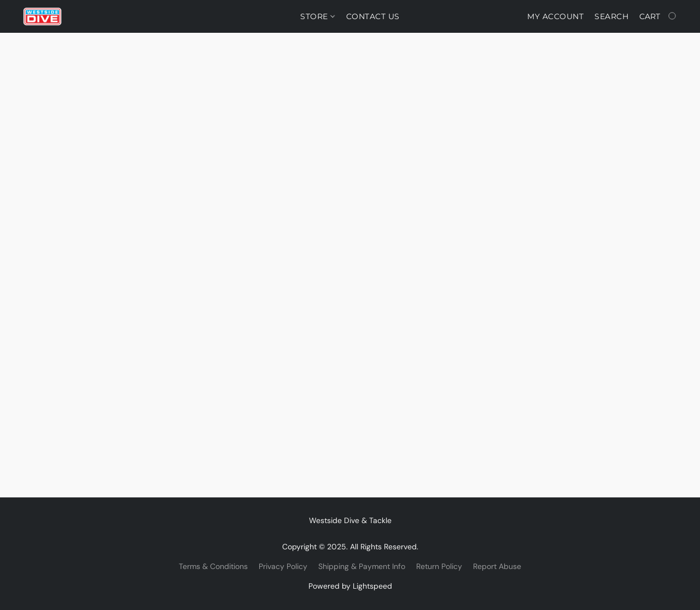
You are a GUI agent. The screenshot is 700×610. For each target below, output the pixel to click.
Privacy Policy (283, 566)
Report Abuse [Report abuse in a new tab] (497, 566)
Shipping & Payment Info (362, 566)
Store (317, 16)
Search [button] (611, 16)
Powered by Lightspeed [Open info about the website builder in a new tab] (350, 586)
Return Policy (439, 566)
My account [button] (555, 16)
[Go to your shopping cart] (659, 16)
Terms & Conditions (213, 566)
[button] (42, 16)
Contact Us (373, 16)
